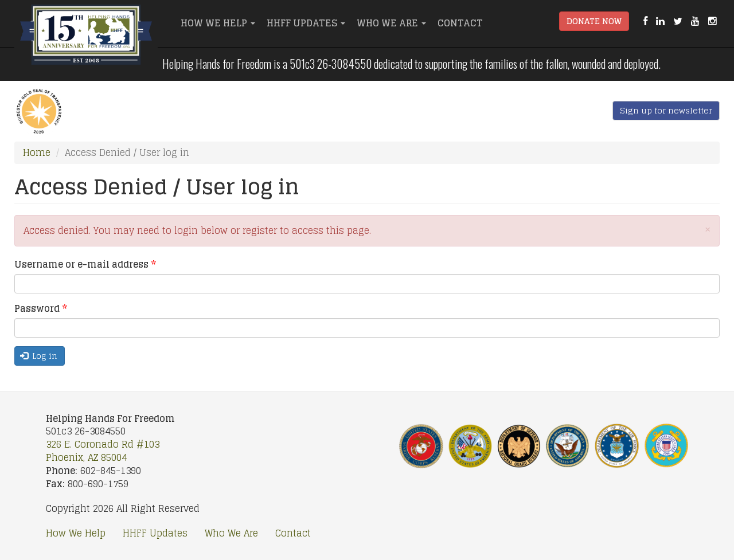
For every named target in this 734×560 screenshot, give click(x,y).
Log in (39, 356)
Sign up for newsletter (666, 110)
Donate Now (594, 21)
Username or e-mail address (85, 265)
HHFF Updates (306, 23)
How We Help (218, 23)
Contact (460, 23)
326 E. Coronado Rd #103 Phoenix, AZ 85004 (103, 451)
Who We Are (391, 23)
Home (37, 152)
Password (41, 309)
